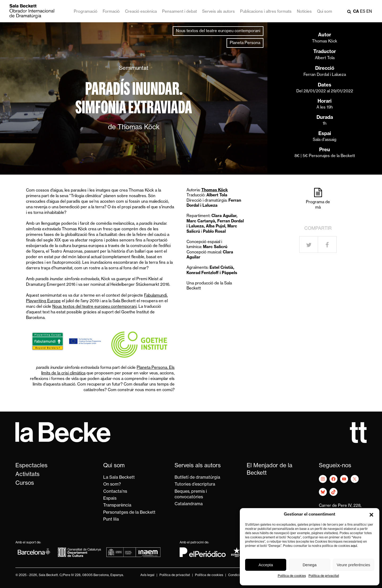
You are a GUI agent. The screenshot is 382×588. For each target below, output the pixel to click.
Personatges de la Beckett (129, 513)
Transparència (117, 505)
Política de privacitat (324, 576)
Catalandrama (189, 504)
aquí (354, 546)
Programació (86, 12)
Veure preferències (353, 565)
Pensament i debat (179, 12)
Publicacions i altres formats (266, 12)
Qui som (325, 12)
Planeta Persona (245, 43)
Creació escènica (141, 12)
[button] (371, 515)
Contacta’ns (115, 492)
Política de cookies (292, 576)
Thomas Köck (325, 42)
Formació (111, 12)
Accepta (266, 565)
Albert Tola (325, 58)
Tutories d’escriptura (195, 485)
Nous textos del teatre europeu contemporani (218, 31)
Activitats (27, 475)
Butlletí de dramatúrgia (197, 478)
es (363, 12)
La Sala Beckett (119, 478)
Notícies (304, 12)
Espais (110, 499)
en (369, 12)
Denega (310, 565)
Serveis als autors (218, 12)
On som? (112, 485)
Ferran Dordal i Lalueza (325, 75)
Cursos (25, 483)
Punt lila (111, 520)
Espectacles (31, 466)
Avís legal (147, 575)
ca (356, 12)
